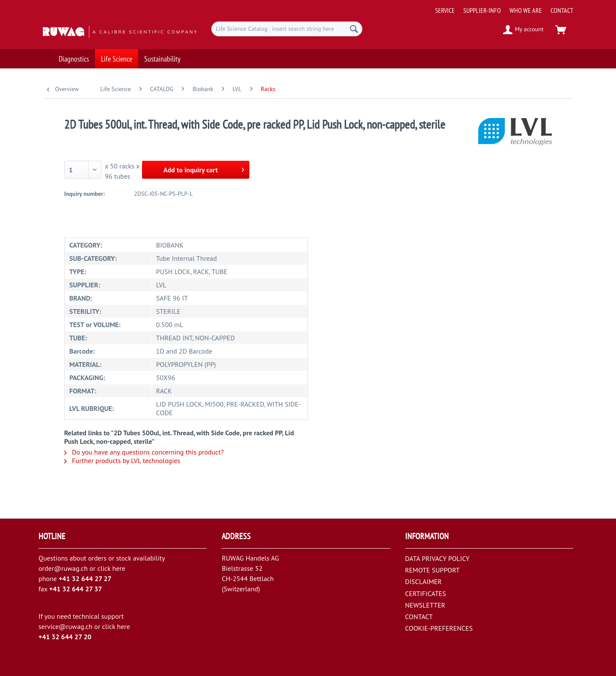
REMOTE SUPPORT (432, 570)
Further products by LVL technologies (122, 461)
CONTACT (562, 10)
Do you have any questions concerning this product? (144, 452)
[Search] (354, 29)
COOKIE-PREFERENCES (439, 628)
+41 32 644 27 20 (65, 637)
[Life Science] (117, 55)
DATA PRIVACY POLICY (437, 558)
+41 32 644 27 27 (85, 579)
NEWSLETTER (425, 605)
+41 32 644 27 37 (76, 589)
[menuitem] (501, 7)
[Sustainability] (162, 55)
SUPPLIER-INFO (482, 10)
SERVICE (445, 10)
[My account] (524, 30)
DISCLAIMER (423, 582)
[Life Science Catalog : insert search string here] (287, 29)
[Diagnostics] (74, 55)
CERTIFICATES (426, 593)
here (118, 568)
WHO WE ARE (526, 10)
